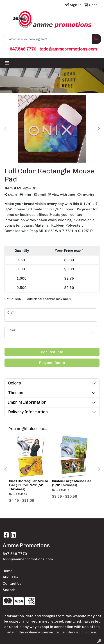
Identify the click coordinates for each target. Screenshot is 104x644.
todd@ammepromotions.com (68, 49)
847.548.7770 (23, 49)
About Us (10, 577)
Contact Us (12, 583)
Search (9, 590)
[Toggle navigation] (7, 63)
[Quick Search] (47, 39)
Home (8, 571)
